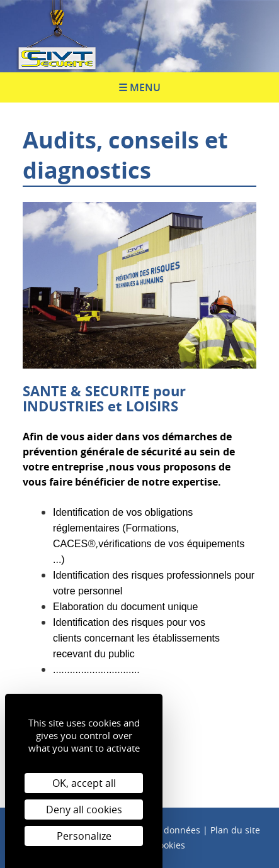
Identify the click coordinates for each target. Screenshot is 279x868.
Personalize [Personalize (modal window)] (84, 836)
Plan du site (235, 830)
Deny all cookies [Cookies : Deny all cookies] (84, 810)
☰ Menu (139, 87)
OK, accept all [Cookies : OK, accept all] (84, 783)
